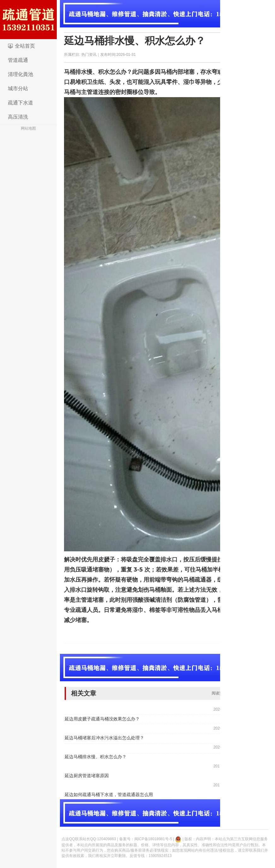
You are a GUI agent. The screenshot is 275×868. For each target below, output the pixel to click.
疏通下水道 (20, 103)
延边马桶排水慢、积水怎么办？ (135, 41)
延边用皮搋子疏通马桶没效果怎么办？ (102, 719)
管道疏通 (18, 60)
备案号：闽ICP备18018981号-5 (146, 839)
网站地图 (28, 128)
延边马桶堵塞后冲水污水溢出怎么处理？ (104, 738)
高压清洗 (18, 117)
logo (28, 20)
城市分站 (18, 88)
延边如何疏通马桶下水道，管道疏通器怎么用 (109, 795)
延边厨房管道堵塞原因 (87, 776)
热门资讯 (89, 55)
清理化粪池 (20, 74)
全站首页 (25, 46)
